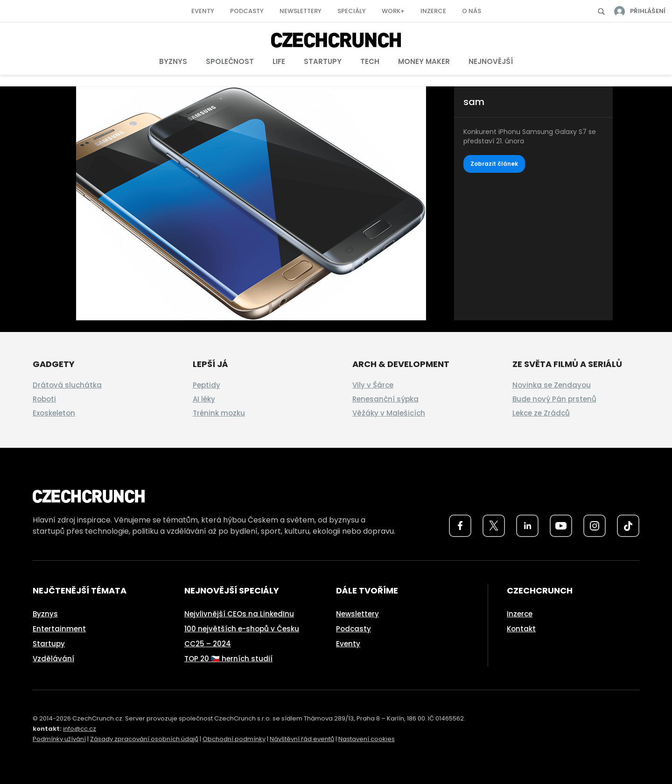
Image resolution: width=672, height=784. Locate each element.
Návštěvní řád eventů (302, 739)
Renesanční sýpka (385, 399)
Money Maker (424, 61)
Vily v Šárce (373, 385)
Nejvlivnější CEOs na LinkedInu (239, 614)
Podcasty (247, 11)
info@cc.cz (80, 729)
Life (279, 61)
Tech (370, 61)
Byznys (173, 61)
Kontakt (521, 629)
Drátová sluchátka (67, 385)
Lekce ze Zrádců (541, 413)
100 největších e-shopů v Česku (242, 629)
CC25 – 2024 (208, 644)
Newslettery (301, 11)
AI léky (204, 399)
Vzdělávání (53, 659)
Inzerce (433, 11)
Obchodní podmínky (234, 739)
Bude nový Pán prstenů (554, 399)
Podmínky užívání (59, 739)
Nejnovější (491, 61)
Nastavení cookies (367, 739)
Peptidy (206, 385)
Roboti (44, 399)
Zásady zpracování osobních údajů (144, 739)
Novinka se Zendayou (552, 385)
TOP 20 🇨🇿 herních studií (228, 659)
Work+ (393, 11)
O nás (472, 11)
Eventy (203, 11)
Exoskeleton (54, 413)
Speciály (352, 11)
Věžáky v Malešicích (389, 413)
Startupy (323, 61)
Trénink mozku (219, 413)
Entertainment (59, 629)
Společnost (230, 61)
